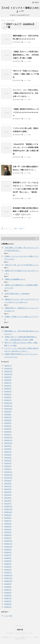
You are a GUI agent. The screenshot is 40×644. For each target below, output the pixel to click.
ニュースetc (27, 42)
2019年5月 (8, 561)
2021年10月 (8, 478)
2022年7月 (8, 452)
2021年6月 (8, 489)
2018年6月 (8, 593)
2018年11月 (8, 578)
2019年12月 (8, 541)
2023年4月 (8, 426)
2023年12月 (8, 403)
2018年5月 (8, 595)
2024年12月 (8, 369)
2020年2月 (8, 535)
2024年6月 (8, 386)
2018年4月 (8, 598)
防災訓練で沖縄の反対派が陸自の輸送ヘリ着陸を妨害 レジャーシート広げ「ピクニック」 (26, 211)
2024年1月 (8, 400)
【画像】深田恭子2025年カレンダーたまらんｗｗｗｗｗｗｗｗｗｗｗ (26, 112)
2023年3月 (8, 429)
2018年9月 (8, 584)
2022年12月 (8, 437)
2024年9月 (8, 377)
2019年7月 (8, 555)
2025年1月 (8, 366)
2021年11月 (8, 475)
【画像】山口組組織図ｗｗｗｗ (15, 279)
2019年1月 (8, 572)
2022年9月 (8, 446)
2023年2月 (8, 432)
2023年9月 (8, 412)
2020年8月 (8, 518)
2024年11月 (8, 371)
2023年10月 (8, 409)
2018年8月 (8, 587)
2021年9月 (8, 481)
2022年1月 (8, 469)
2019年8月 (8, 552)
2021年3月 (8, 498)
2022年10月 (8, 443)
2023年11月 (8, 406)
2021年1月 (8, 504)
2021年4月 (8, 495)
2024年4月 (8, 391)
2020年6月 (8, 524)
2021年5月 (8, 492)
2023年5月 (8, 423)
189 (15, 229)
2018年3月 (8, 601)
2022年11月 (8, 440)
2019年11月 (8, 544)
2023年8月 (8, 414)
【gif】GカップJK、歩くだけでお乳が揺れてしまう (21, 265)
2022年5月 (8, 458)
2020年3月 (8, 532)
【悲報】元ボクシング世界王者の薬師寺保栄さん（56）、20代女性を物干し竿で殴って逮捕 (26, 55)
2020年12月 (8, 506)
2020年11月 (8, 509)
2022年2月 (8, 466)
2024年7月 (8, 383)
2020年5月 (8, 527)
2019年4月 (8, 564)
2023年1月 (8, 435)
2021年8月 (8, 483)
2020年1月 (8, 538)
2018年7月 (8, 590)
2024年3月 (8, 394)
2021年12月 (8, 472)
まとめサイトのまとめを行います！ (20, 633)
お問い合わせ (20, 626)
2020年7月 (8, 521)
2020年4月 (8, 529)
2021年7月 (8, 486)
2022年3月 (8, 463)
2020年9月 (8, 515)
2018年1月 (8, 607)
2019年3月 (8, 567)
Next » (22, 229)
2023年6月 (8, 420)
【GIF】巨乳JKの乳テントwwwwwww (17, 294)
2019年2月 (8, 570)
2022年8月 (8, 449)
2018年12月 (8, 575)
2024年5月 (8, 389)
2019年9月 (8, 550)
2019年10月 (8, 547)
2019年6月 (8, 558)
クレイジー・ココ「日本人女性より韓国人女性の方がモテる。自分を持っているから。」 (26, 93)
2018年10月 (8, 581)
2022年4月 (8, 460)
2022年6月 (8, 455)
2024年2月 (8, 397)
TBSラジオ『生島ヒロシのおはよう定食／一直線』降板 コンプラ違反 (26, 74)
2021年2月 (8, 501)
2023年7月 (8, 417)
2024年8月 (8, 380)
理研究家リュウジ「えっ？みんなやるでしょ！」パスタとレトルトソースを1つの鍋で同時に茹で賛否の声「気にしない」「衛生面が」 (26, 189)
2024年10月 (8, 374)
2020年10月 (8, 512)
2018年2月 (8, 604)
